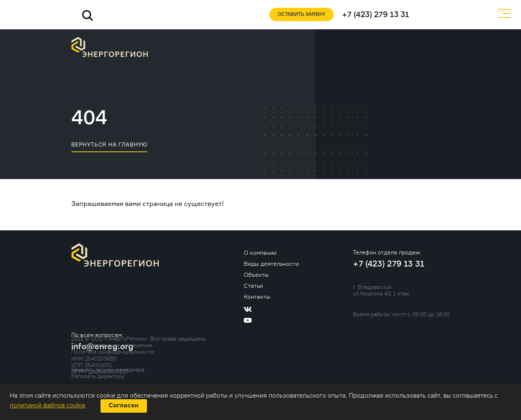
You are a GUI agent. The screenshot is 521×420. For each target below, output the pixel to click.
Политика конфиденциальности (113, 352)
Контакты (257, 296)
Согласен (124, 406)
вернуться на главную (109, 144)
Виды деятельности (271, 264)
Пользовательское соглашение (112, 345)
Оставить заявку (302, 15)
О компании (260, 253)
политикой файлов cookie (47, 405)
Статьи (253, 285)
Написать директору (98, 376)
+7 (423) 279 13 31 (375, 15)
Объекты (256, 275)
